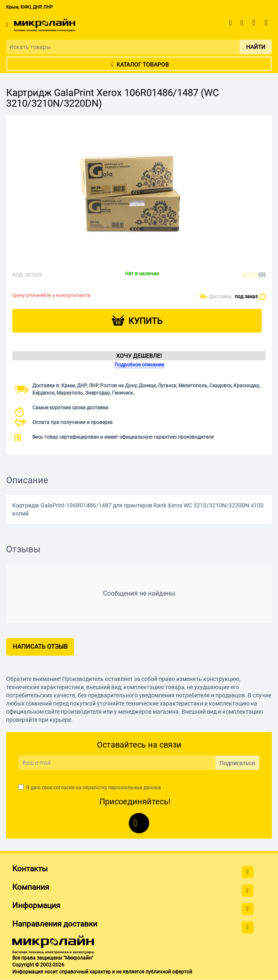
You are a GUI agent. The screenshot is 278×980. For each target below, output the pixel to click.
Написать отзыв (40, 647)
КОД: (18, 275)
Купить (145, 321)
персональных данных (135, 788)
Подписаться (237, 763)
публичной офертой (169, 972)
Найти (256, 47)
